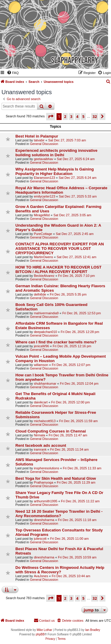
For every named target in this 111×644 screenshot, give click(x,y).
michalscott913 (45, 421)
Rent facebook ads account (41, 445)
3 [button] (71, 116)
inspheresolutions (46, 468)
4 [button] (77, 116)
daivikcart (41, 402)
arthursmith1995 (46, 501)
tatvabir (39, 140)
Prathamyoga (43, 482)
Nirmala (39, 435)
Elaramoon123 (44, 178)
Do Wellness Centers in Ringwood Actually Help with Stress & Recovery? (60, 570)
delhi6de (40, 294)
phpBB (40, 634)
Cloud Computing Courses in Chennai (51, 431)
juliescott (40, 539)
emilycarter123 (44, 196)
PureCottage (43, 234)
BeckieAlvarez (44, 276)
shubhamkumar (45, 383)
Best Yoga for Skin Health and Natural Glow (56, 478)
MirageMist (42, 215)
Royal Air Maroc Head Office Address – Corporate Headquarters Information (61, 190)
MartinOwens (43, 257)
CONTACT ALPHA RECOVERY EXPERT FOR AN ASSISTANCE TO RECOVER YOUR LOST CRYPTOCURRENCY (60, 248)
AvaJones (41, 576)
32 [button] (95, 116)
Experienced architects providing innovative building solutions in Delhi (56, 153)
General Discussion (44, 144)
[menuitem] (13, 73)
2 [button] (65, 116)
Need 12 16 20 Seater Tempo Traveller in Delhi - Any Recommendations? (59, 514)
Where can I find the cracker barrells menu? (56, 342)
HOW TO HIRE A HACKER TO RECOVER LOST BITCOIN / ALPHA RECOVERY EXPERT (58, 269)
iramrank (40, 449)
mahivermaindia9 (46, 313)
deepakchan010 (45, 332)
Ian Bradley (93, 630)
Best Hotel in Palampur (37, 136)
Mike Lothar (44, 630)
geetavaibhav (43, 159)
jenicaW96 (41, 346)
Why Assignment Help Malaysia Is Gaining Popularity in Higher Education (55, 171)
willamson (41, 365)
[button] (51, 116)
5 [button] (83, 116)
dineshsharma (44, 520)
